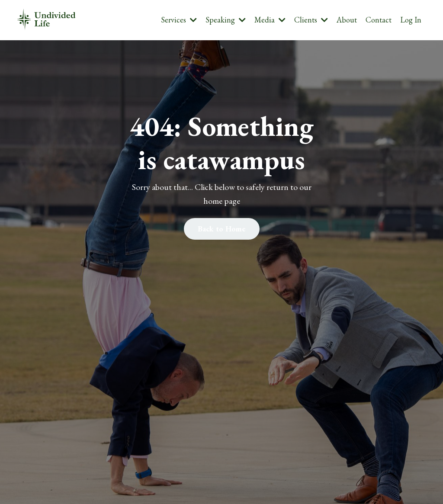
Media (270, 20)
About (347, 20)
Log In (411, 20)
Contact (379, 20)
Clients (311, 20)
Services (179, 20)
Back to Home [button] (222, 229)
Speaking (226, 20)
